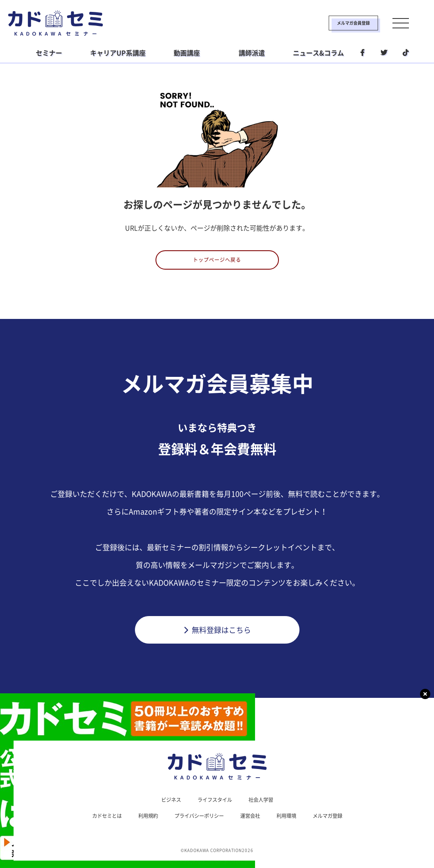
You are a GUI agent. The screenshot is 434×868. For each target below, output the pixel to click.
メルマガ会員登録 (327, 23)
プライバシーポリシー (197, 822)
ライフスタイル (214, 806)
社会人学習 (265, 806)
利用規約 (141, 822)
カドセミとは (95, 822)
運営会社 (254, 822)
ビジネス (166, 806)
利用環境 (294, 822)
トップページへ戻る (217, 263)
